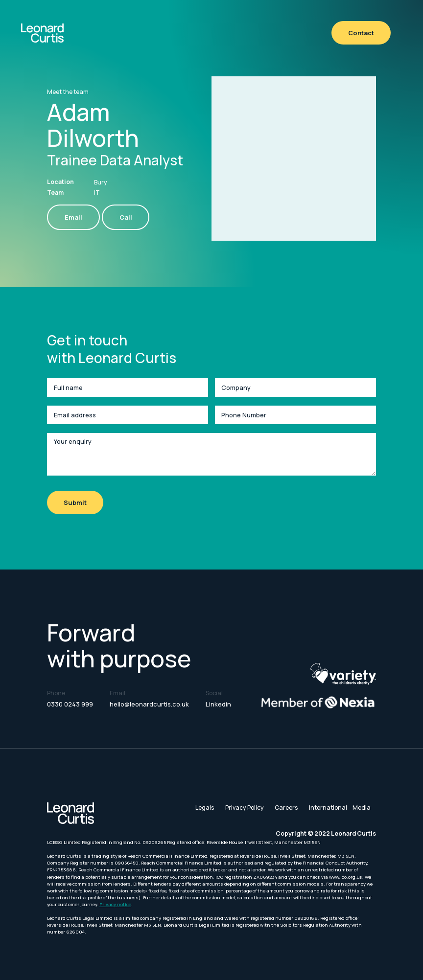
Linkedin (218, 704)
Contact (361, 33)
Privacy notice (115, 904)
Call (126, 217)
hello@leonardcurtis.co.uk (149, 704)
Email (73, 217)
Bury (101, 182)
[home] (42, 33)
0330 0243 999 (70, 704)
